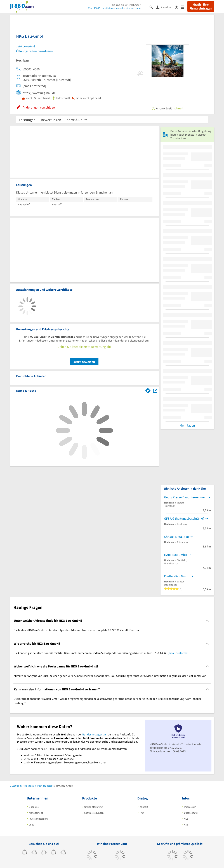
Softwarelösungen (94, 813)
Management (36, 813)
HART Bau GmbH (176, 555)
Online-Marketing (93, 807)
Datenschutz (191, 813)
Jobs (31, 825)
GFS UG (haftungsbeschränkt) (184, 518)
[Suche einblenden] (153, 7)
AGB (186, 819)
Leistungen (27, 120)
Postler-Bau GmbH (177, 576)
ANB (186, 825)
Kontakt (144, 807)
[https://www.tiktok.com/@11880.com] (34, 853)
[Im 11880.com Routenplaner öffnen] (148, 390)
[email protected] (178, 653)
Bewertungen (51, 120)
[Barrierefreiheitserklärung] (178, 7)
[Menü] (184, 7)
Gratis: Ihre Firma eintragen (201, 6)
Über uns (34, 807)
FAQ (142, 813)
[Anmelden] (165, 7)
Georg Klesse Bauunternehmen (185, 497)
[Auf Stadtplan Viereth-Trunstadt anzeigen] (155, 390)
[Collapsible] (207, 621)
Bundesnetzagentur (94, 734)
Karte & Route (77, 120)
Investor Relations (39, 819)
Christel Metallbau (176, 537)
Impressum (190, 807)
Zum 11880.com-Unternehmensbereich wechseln (114, 8)
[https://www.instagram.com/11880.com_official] (44, 853)
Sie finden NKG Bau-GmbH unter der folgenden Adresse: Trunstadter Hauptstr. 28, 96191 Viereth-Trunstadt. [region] (78, 630)
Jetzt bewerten (84, 362)
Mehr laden (187, 425)
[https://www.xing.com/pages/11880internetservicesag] (54, 853)
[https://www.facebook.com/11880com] (24, 853)
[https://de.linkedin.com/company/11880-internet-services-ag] (63, 853)
